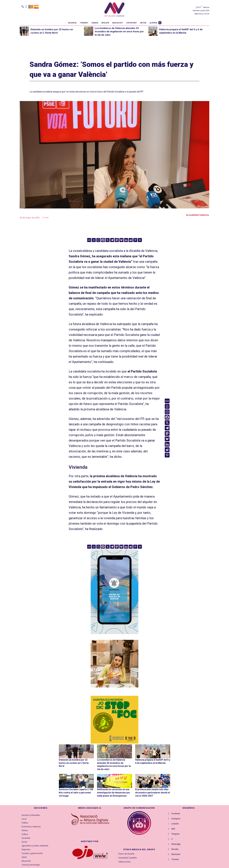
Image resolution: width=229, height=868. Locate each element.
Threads (175, 859)
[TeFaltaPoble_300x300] (114, 664)
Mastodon (176, 854)
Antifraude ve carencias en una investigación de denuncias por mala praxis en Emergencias (114, 792)
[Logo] (114, 10)
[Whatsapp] (94, 240)
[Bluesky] (121, 240)
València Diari (124, 862)
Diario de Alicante (126, 854)
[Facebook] (103, 240)
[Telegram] (112, 240)
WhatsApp (176, 844)
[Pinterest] (135, 240)
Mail (173, 829)
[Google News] (89, 240)
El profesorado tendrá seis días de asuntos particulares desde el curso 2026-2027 (153, 792)
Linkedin (175, 824)
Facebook (176, 814)
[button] (23, 7)
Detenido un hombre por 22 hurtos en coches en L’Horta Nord (74, 763)
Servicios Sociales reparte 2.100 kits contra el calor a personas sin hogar (76, 792)
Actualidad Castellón (128, 858)
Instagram (176, 819)
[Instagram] (98, 240)
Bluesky (175, 849)
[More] (140, 240)
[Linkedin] (126, 240)
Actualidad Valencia (197, 215)
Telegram (176, 834)
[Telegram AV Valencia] (114, 636)
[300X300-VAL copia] (114, 720)
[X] (108, 240)
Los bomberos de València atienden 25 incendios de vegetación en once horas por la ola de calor (119, 32)
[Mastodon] (117, 240)
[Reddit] (131, 240)
